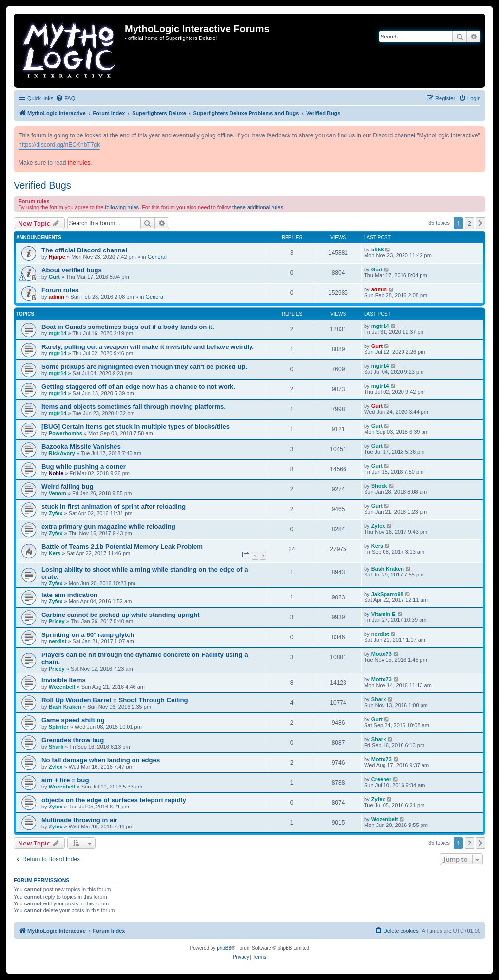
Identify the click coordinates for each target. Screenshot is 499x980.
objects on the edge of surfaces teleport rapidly (114, 800)
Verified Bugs (42, 185)
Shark (379, 699)
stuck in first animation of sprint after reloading (114, 507)
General (157, 257)
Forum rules (60, 290)
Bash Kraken (388, 569)
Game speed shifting (73, 720)
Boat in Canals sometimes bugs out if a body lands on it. (128, 327)
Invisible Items (64, 680)
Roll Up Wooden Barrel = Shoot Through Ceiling (115, 700)
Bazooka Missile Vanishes (81, 447)
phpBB (224, 948)
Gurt (54, 277)
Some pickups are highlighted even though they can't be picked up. (144, 367)
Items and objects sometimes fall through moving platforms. (134, 407)
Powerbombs (66, 433)
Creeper (382, 779)
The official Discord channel (84, 250)
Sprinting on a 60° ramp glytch (88, 635)
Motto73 (382, 654)
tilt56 (378, 250)
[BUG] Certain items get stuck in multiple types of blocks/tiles (135, 427)
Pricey (57, 621)
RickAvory (62, 453)
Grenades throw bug (73, 740)
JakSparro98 (387, 594)
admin (57, 297)
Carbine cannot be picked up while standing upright (121, 615)
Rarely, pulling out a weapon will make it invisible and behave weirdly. (148, 347)
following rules (122, 207)
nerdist (58, 641)
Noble (56, 473)
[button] (480, 223)
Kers (55, 553)
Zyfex (56, 513)
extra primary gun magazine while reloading (108, 527)
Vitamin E (384, 614)
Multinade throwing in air (79, 820)
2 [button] (470, 223)
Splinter (59, 727)
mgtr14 (58, 333)
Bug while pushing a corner (84, 467)
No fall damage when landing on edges (101, 760)
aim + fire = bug (65, 780)
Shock (379, 486)
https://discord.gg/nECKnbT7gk (59, 145)
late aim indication (69, 595)
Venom (58, 493)
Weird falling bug (67, 487)
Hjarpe (57, 257)
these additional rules (258, 207)
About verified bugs (72, 270)
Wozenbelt (62, 687)
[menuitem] (65, 98)
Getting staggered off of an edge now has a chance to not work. (138, 387)
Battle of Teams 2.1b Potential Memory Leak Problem (122, 547)
